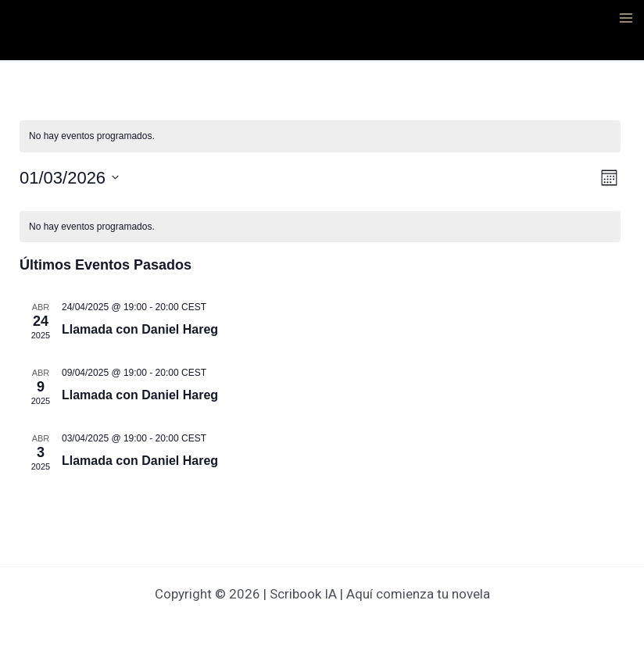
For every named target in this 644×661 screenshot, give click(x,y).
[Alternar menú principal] (627, 18)
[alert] (320, 136)
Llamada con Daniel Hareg (140, 329)
